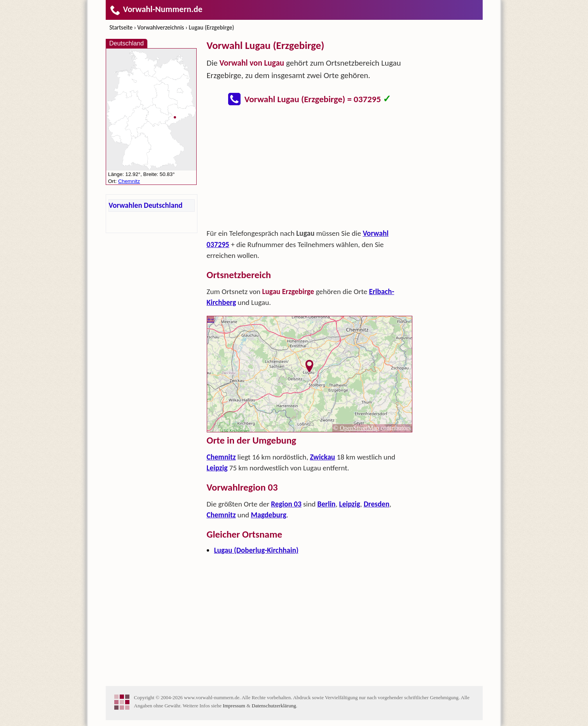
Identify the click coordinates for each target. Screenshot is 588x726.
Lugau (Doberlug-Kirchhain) (256, 550)
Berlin (326, 504)
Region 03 (286, 504)
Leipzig (217, 468)
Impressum (234, 706)
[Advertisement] (310, 169)
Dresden (377, 504)
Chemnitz (221, 457)
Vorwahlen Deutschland (146, 205)
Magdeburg (268, 515)
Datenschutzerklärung (274, 706)
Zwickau (323, 457)
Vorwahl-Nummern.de (156, 9)
